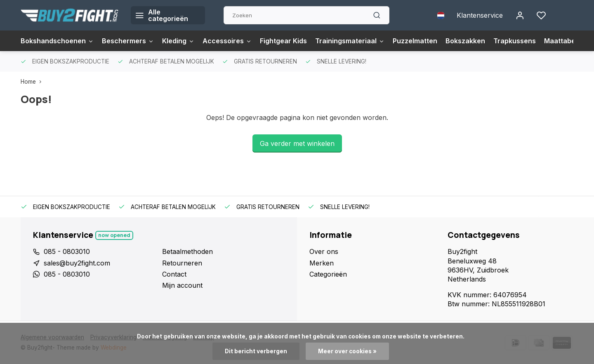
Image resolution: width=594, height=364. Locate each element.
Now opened (114, 235)
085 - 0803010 (67, 251)
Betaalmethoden (187, 251)
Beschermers (128, 41)
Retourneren (182, 263)
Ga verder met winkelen (297, 143)
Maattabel (561, 41)
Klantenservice (480, 15)
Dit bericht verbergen (256, 351)
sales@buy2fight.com (77, 263)
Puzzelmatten (415, 41)
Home (33, 82)
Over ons (324, 251)
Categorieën (328, 274)
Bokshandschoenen (57, 41)
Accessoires (227, 41)
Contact (174, 274)
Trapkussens (515, 41)
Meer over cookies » (347, 351)
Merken (322, 263)
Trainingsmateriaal (350, 41)
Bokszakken (465, 41)
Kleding (178, 41)
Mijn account (182, 285)
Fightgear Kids (283, 41)
